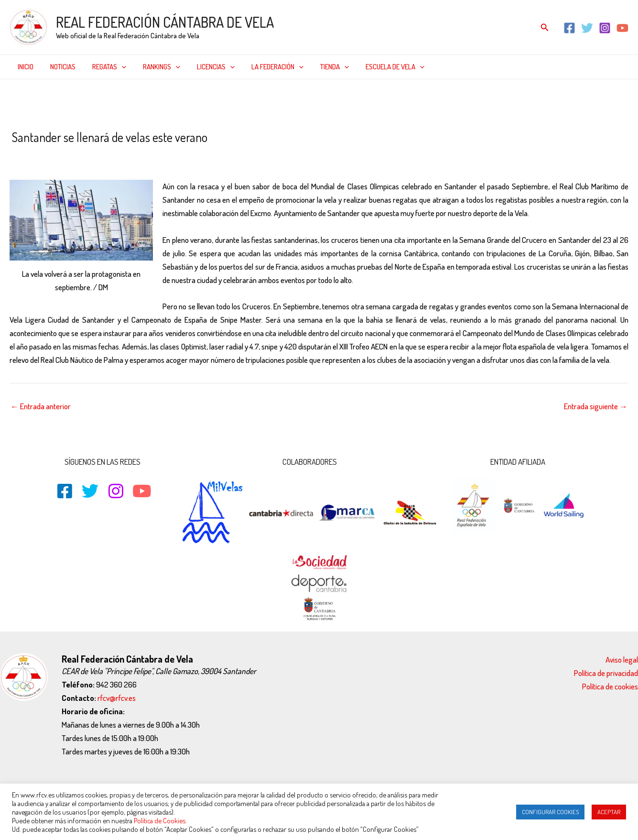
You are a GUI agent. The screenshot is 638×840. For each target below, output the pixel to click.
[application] (116, 67)
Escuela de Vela (377, 67)
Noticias (59, 67)
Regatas (103, 67)
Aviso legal (622, 660)
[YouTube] (622, 28)
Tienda (319, 67)
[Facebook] (569, 28)
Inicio (25, 67)
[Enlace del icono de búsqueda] (545, 27)
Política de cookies (610, 686)
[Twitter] (587, 28)
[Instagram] (605, 28)
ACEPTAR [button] (609, 812)
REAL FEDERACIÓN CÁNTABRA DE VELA (165, 22)
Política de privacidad (606, 673)
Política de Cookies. (160, 820)
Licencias (205, 67)
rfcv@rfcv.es (117, 698)
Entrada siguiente (596, 406)
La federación (265, 67)
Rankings (153, 67)
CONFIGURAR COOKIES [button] (550, 812)
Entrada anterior (41, 406)
